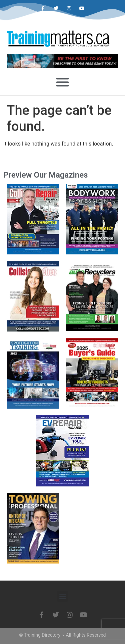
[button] (63, 82)
